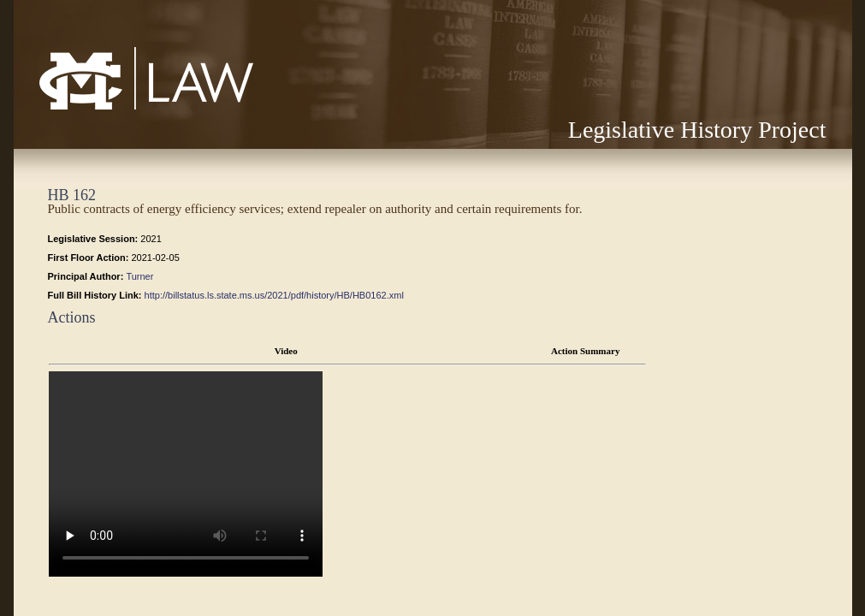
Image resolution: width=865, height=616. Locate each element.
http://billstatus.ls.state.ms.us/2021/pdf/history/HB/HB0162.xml (274, 295)
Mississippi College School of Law (110, 109)
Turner (139, 276)
